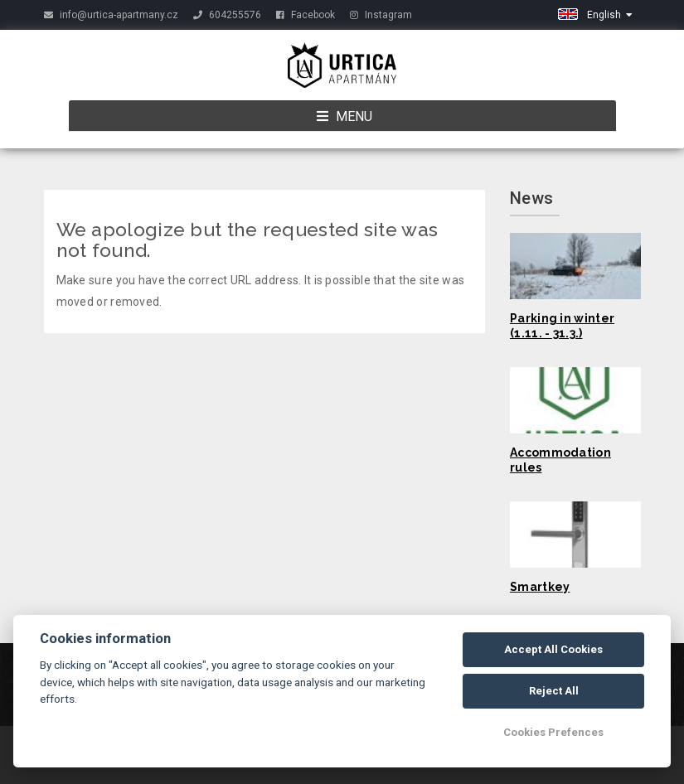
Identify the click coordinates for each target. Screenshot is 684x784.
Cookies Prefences (553, 732)
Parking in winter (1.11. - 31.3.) (562, 326)
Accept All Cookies (553, 649)
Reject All (554, 691)
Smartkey (540, 587)
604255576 (227, 15)
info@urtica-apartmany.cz (111, 15)
